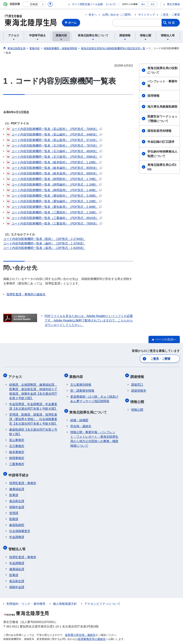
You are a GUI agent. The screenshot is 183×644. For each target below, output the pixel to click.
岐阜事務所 (17, 450)
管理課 (14, 509)
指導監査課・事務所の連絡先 (26, 294)
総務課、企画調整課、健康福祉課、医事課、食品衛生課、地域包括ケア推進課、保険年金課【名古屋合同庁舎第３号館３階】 (33, 389)
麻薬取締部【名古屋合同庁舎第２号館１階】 (33, 429)
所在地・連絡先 (81, 422)
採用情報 (153, 96)
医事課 (14, 491)
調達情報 (138, 375)
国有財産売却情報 (159, 131)
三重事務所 (17, 462)
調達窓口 (137, 382)
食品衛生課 (17, 497)
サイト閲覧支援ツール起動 (87, 4)
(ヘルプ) (111, 4)
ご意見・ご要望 (170, 15)
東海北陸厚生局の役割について (162, 70)
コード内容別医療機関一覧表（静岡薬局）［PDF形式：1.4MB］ (54, 190)
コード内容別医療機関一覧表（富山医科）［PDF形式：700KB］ (54, 129)
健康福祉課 (17, 485)
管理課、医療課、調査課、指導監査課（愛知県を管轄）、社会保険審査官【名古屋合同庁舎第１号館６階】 (33, 417)
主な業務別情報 (81, 382)
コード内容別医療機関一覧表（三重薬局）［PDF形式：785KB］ (54, 223)
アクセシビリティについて (102, 597)
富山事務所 (17, 438)
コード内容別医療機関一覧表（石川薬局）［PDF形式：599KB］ (54, 157)
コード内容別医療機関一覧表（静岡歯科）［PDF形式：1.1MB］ (54, 184)
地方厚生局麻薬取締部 (162, 107)
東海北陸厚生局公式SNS (162, 167)
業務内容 (77, 375)
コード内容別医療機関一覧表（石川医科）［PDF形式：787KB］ (54, 146)
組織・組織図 (79, 416)
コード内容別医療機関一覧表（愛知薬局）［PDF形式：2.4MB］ (54, 207)
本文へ (93, 15)
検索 (172, 23)
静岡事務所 (17, 456)
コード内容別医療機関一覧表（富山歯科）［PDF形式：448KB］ (54, 134)
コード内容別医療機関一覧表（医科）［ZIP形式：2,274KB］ (44, 239)
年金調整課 (17, 533)
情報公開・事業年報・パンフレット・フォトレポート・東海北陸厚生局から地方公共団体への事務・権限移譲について (94, 435)
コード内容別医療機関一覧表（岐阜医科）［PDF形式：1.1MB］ (54, 162)
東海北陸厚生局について (89, 409)
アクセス (16, 375)
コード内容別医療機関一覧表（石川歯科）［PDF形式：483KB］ (54, 151)
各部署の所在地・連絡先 (79, 629)
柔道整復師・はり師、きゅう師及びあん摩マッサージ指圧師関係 (94, 396)
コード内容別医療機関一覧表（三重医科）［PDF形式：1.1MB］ (54, 212)
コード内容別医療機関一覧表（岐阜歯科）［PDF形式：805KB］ (54, 168)
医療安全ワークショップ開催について (162, 119)
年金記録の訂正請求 (161, 142)
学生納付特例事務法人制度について (162, 154)
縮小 (143, 4)
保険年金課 (17, 503)
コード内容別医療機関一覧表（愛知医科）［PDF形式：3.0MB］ (54, 196)
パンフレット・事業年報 (162, 84)
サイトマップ (147, 15)
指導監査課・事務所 (23, 479)
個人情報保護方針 (65, 597)
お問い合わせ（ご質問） (118, 15)
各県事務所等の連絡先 (91, 632)
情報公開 (138, 398)
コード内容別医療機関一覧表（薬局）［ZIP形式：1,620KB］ (44, 248)
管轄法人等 (18, 544)
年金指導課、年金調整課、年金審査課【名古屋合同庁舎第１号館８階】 (33, 404)
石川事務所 (17, 444)
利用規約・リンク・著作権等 (26, 597)
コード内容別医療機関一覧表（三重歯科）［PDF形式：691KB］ (54, 218)
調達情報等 (139, 388)
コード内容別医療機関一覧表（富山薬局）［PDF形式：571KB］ (54, 140)
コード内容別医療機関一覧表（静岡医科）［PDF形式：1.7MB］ (54, 179)
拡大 (153, 4)
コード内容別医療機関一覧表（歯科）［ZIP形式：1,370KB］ (44, 243)
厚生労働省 (173, 4)
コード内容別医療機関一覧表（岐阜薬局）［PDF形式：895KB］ (54, 173)
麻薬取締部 (17, 521)
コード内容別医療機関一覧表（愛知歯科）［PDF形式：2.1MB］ (54, 201)
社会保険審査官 (20, 527)
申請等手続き (19, 472)
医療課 (14, 515)
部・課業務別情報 (82, 388)
